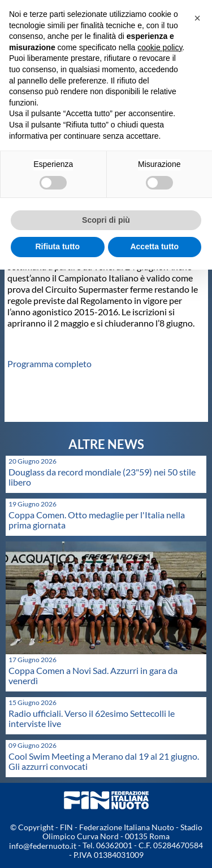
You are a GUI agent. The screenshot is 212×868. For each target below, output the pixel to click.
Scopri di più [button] (106, 220)
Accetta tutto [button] (154, 246)
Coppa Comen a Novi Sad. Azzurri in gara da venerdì (93, 675)
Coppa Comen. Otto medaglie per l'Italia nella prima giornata (97, 520)
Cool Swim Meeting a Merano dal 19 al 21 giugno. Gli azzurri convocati (104, 761)
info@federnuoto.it (43, 846)
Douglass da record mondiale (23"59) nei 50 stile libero (102, 477)
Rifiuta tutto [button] (57, 246)
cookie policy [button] (160, 47)
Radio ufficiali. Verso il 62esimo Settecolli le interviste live (92, 718)
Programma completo (49, 363)
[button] (197, 18)
